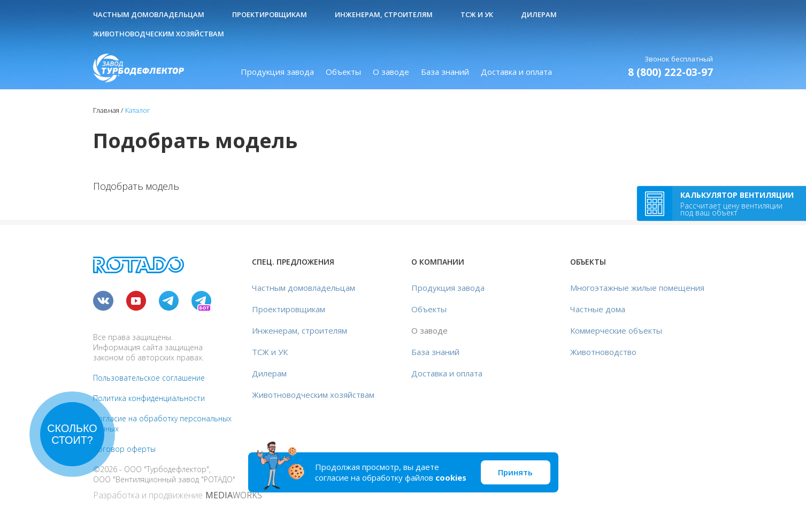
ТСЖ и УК (477, 14)
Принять (515, 472)
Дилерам (539, 14)
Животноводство (603, 352)
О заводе (391, 72)
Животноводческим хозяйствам (159, 34)
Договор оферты (124, 449)
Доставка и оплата (516, 72)
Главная (106, 110)
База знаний (445, 72)
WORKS (234, 495)
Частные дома (598, 309)
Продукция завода (277, 72)
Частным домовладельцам (149, 14)
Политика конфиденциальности (149, 398)
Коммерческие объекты (616, 330)
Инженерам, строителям (384, 14)
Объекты (343, 72)
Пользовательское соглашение (149, 378)
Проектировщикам (270, 14)
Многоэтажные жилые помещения (637, 288)
